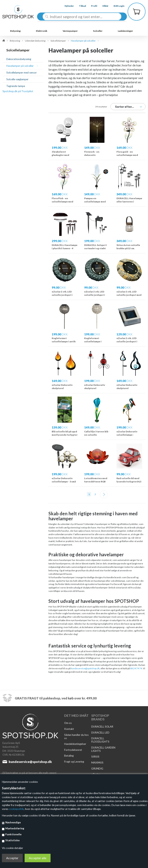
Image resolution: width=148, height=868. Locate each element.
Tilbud (80, 6)
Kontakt (69, 729)
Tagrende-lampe (16, 86)
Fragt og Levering (74, 762)
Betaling (69, 756)
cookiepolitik (16, 809)
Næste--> (104, 494)
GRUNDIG (97, 769)
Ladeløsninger (125, 31)
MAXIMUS (97, 763)
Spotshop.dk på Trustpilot (18, 91)
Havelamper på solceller (20, 66)
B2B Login (117, 6)
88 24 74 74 (136, 668)
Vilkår (103, 6)
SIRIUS (95, 757)
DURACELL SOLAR (102, 727)
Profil (92, 6)
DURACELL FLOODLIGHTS (100, 740)
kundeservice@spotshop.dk (85, 668)
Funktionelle (13, 834)
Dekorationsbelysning (19, 59)
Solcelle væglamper (17, 79)
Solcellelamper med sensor (22, 73)
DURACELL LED (100, 733)
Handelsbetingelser (75, 744)
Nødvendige (13, 822)
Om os (68, 723)
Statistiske (12, 840)
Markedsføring (15, 828)
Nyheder (67, 6)
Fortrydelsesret (73, 750)
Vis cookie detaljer (12, 848)
